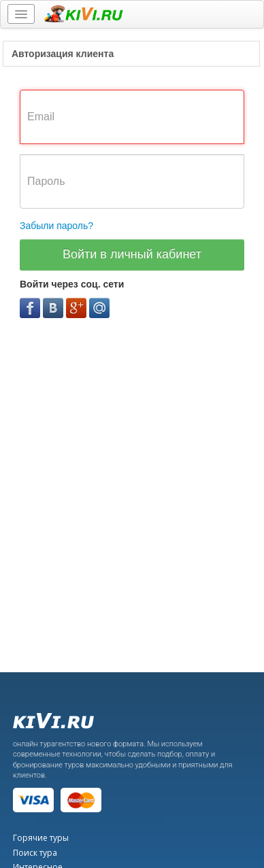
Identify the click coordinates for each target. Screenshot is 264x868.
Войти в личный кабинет (132, 254)
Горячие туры (41, 838)
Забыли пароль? (56, 226)
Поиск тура (35, 853)
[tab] (131, 54)
